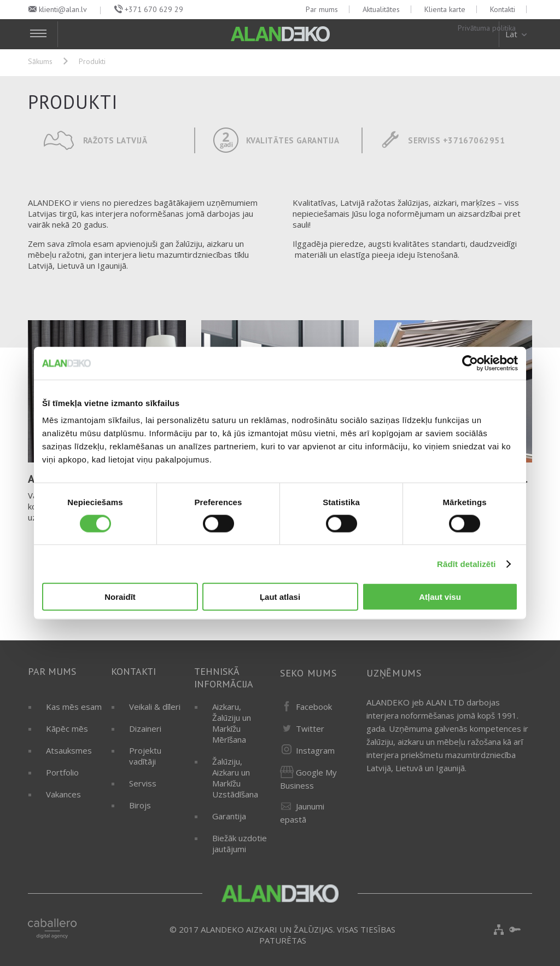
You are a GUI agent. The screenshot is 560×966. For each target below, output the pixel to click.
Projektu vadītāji (145, 756)
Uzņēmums (394, 673)
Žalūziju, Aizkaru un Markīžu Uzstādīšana (235, 778)
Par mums (322, 9)
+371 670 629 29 (154, 9)
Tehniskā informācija (224, 678)
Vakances (63, 794)
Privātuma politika (487, 28)
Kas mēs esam (74, 707)
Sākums (40, 61)
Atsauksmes (69, 750)
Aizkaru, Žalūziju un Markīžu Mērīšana (232, 723)
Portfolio (62, 772)
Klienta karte (445, 9)
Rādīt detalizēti (466, 563)
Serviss (143, 783)
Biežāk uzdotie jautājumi (240, 843)
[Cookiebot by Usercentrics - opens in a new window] (470, 363)
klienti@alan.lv (63, 9)
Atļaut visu (440, 597)
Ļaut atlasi (280, 597)
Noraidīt (120, 597)
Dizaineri (145, 728)
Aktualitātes (381, 9)
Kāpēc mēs (67, 728)
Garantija (229, 816)
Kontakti (503, 9)
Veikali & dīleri (155, 707)
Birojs (140, 805)
